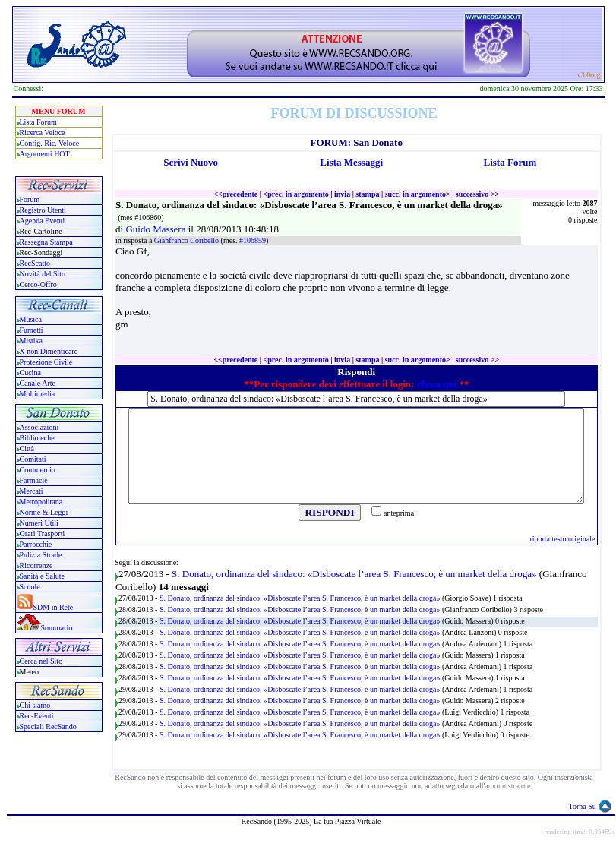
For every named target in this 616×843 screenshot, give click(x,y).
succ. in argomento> (418, 194)
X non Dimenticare (49, 351)
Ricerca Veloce (43, 133)
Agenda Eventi (43, 221)
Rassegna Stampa (46, 242)
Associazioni (39, 427)
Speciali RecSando (48, 726)
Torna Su (583, 806)
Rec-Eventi (37, 716)
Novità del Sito (43, 274)
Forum (30, 199)
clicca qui (437, 384)
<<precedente (235, 194)
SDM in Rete (54, 607)
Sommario (57, 628)
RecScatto (35, 263)
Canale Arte (38, 383)
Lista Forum (38, 122)
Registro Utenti (43, 210)
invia (342, 194)
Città (27, 448)
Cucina (30, 373)
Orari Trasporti (43, 534)
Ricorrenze (36, 565)
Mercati (32, 491)
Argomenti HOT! (46, 154)
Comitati (33, 459)
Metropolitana (41, 502)
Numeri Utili (40, 523)
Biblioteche (37, 438)
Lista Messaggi (351, 162)
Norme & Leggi (44, 512)
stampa (367, 194)
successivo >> (477, 194)
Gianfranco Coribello (188, 240)
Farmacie (34, 480)
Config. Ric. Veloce (50, 143)
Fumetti (32, 330)
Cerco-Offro (38, 284)
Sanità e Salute (42, 576)
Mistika (32, 341)
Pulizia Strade (41, 555)
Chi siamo (35, 705)
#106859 (253, 240)
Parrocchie (36, 544)
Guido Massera (156, 229)
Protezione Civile (46, 362)
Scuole (30, 587)
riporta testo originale (562, 539)
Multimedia (38, 394)
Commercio (38, 470)
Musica (31, 319)
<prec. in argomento (295, 194)
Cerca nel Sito (41, 661)
